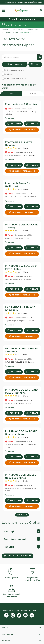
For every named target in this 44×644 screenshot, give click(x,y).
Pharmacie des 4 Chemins (21, 104)
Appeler (11, 118)
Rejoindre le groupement (22, 19)
